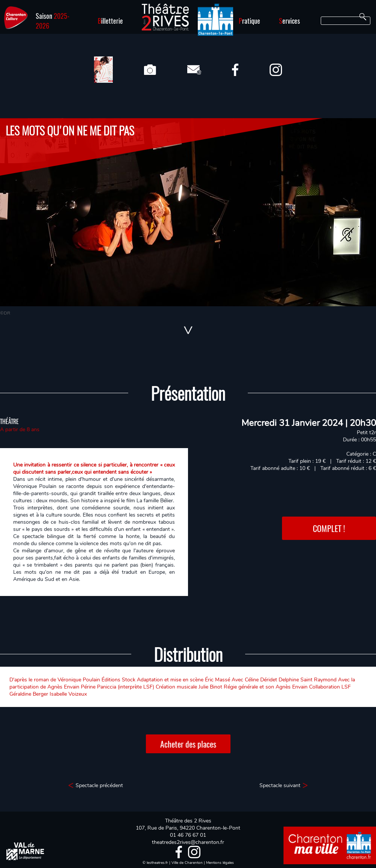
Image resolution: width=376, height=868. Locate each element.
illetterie (110, 21)
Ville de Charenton (187, 863)
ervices (290, 21)
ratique (249, 21)
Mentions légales (220, 863)
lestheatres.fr (157, 863)
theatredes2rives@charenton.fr (188, 842)
